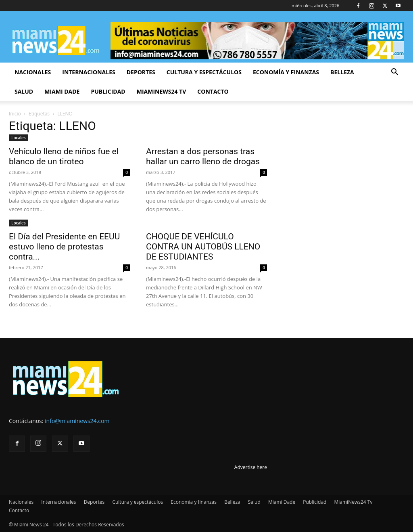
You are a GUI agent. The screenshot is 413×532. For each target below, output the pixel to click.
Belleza (342, 72)
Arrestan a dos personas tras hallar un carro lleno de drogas (203, 156)
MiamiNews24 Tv (162, 91)
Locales (19, 138)
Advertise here (251, 467)
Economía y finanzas (286, 72)
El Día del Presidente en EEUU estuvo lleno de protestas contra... (64, 247)
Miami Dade (62, 91)
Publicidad (108, 91)
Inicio (15, 114)
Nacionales (33, 72)
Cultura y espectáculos (204, 72)
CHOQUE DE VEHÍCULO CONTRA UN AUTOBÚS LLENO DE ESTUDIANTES (203, 247)
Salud (24, 91)
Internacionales (89, 72)
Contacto (213, 91)
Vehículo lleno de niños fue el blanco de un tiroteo (64, 156)
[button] (394, 73)
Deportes (141, 72)
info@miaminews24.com (77, 421)
